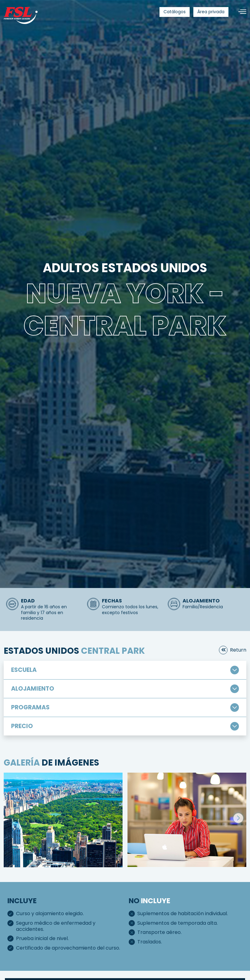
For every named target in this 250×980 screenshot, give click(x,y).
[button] (238, 818)
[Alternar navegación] (240, 12)
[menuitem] (175, 12)
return (238, 650)
